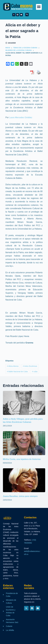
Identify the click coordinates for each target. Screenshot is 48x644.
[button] (39, 7)
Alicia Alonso (13, 366)
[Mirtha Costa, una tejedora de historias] (24, 443)
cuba (35, 372)
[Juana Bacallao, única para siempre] (24, 480)
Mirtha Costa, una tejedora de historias (22, 459)
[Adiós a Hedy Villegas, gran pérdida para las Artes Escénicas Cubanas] (24, 403)
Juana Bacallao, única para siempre (20, 496)
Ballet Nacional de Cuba (17, 372)
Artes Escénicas (30, 366)
